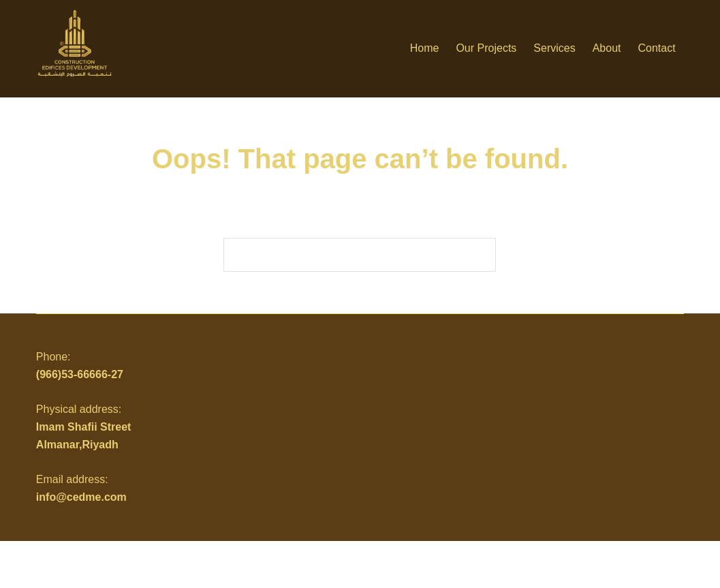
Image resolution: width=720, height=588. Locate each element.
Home (425, 48)
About (607, 48)
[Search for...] (343, 255)
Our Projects (486, 48)
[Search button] (479, 255)
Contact (657, 48)
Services (554, 48)
